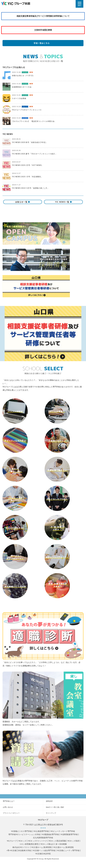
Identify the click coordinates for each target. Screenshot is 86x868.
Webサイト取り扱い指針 (55, 807)
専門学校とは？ (9, 801)
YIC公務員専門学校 (41, 831)
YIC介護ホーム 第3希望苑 (63, 847)
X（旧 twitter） (43, 210)
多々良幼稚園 (61, 844)
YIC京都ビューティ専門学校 (68, 851)
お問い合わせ (8, 807)
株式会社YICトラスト (21, 847)
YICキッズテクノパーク (38, 841)
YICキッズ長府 (73, 841)
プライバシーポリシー (11, 813)
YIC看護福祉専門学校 (50, 834)
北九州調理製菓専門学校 (43, 838)
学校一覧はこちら (43, 43)
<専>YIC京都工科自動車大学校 (19, 851)
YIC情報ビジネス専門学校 (21, 831)
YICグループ (12, 841)
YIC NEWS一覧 (63, 202)
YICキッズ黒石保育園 (57, 841)
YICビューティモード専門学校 (63, 831)
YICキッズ (22, 841)
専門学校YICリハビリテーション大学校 (24, 834)
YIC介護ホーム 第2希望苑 (41, 847)
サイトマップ (51, 813)
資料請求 (49, 801)
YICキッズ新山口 (47, 844)
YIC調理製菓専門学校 (69, 834)
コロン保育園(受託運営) (29, 844)
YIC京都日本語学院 (43, 854)
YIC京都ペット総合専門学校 (44, 851)
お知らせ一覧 (23, 202)
